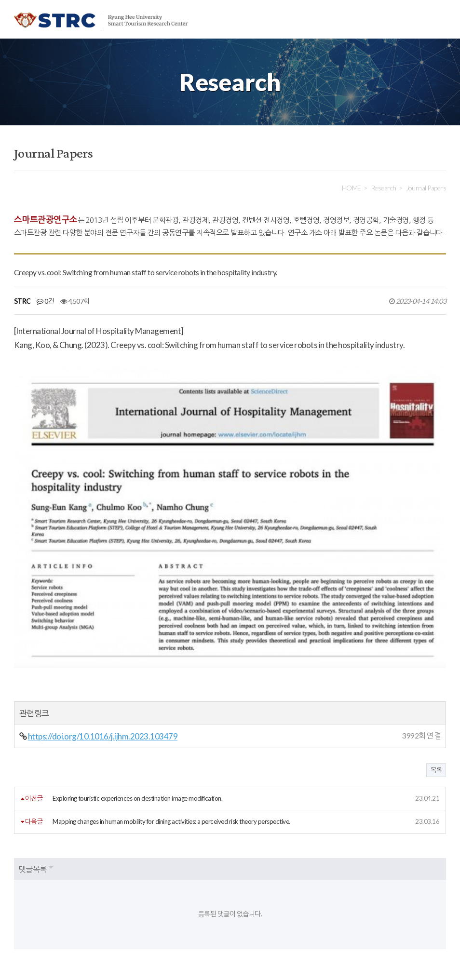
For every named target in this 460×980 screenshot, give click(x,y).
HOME (352, 188)
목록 (436, 670)
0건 (45, 301)
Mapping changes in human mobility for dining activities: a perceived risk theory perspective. (171, 722)
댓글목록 (33, 769)
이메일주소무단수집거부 (161, 893)
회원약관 (26, 893)
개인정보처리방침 (83, 893)
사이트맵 (227, 893)
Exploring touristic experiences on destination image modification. (137, 698)
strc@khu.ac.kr (245, 948)
